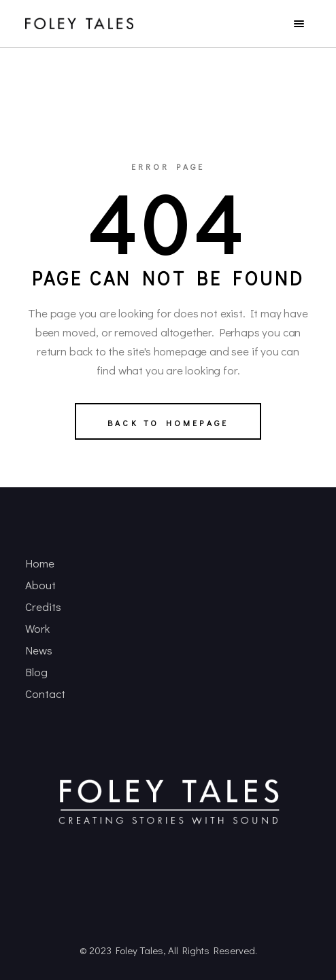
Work (37, 628)
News (39, 650)
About (40, 585)
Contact (45, 694)
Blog (36, 672)
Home (40, 563)
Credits (43, 607)
